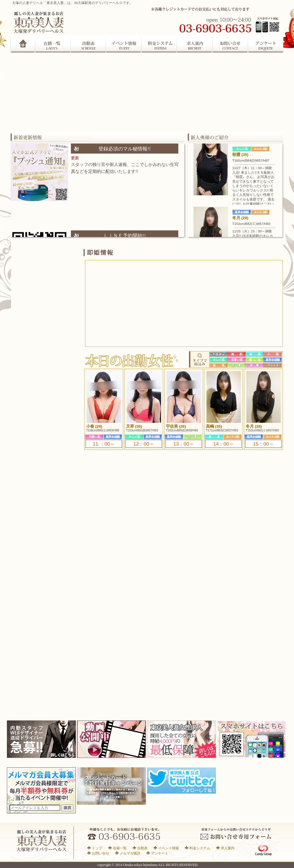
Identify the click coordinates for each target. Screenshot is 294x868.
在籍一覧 (53, 44)
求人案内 (195, 44)
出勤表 (88, 44)
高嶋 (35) (214, 426)
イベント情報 (169, 848)
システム (159, 44)
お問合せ (231, 44)
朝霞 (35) (240, 155)
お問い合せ (100, 853)
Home (23, 44)
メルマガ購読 (130, 853)
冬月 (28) (240, 218)
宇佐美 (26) (176, 426)
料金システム (200, 848)
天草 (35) (134, 426)
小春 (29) (94, 426)
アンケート (266, 44)
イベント (124, 44)
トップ (97, 848)
